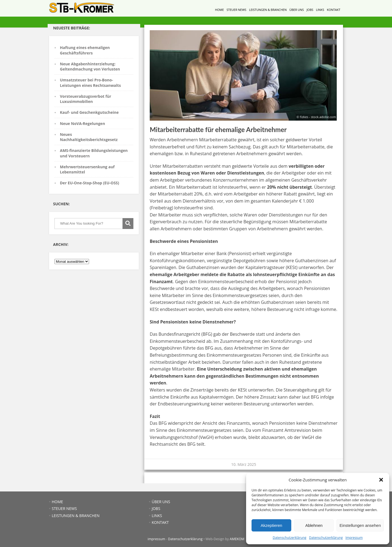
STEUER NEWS (236, 10)
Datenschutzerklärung (290, 538)
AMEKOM (237, 539)
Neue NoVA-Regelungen (82, 123)
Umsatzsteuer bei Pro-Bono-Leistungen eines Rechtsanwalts (90, 82)
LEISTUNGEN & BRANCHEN (268, 10)
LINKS (320, 10)
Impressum (354, 538)
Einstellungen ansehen (360, 525)
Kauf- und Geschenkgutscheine (89, 112)
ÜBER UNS (297, 10)
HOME (220, 10)
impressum (156, 539)
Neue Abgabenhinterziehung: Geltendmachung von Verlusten (90, 66)
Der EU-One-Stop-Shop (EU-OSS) (90, 183)
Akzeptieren (271, 525)
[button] (381, 480)
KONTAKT (334, 10)
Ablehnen (314, 525)
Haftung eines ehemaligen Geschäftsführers (85, 50)
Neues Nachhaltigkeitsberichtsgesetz (89, 137)
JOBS (310, 10)
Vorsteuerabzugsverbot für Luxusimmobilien (85, 99)
